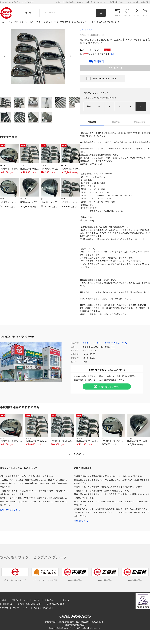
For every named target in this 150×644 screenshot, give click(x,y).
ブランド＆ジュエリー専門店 (45, 575)
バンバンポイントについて (74, 2)
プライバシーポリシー (21, 608)
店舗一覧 (15, 600)
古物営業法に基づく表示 (56, 604)
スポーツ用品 (35, 22)
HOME (3, 22)
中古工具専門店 (105, 575)
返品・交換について (10, 509)
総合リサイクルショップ (15, 575)
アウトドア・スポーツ (18, 22)
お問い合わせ (50, 600)
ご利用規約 (4, 608)
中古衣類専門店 (75, 575)
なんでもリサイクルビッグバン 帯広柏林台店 (105, 343)
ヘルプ (26, 600)
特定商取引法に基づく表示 (44, 608)
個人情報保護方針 (6, 604)
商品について (81, 520)
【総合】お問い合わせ (116, 2)
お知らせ (37, 600)
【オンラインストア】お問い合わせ (138, 2)
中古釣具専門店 (135, 575)
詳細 (112, 54)
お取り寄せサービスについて (96, 2)
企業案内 (59, 2)
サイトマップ (65, 600)
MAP (113, 347)
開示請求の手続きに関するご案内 (30, 604)
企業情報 (3, 600)
